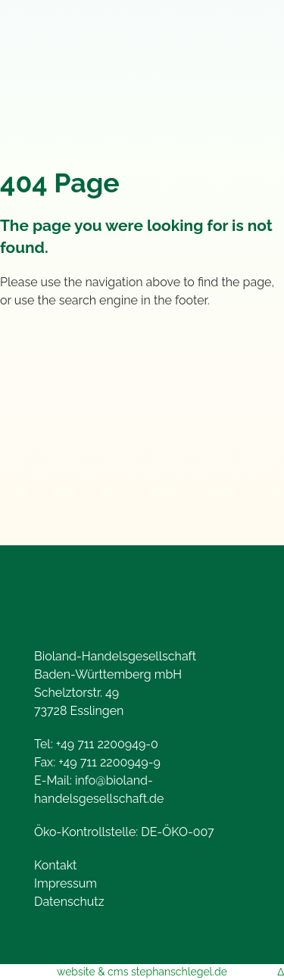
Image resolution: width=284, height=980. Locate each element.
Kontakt (55, 865)
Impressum (66, 883)
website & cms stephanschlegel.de (142, 972)
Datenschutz (69, 902)
